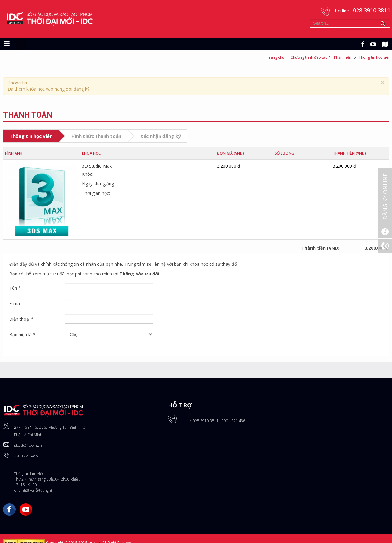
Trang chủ (276, 57)
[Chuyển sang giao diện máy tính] (20, 44)
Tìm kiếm (310, 19)
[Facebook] (385, 231)
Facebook (9, 509)
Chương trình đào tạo (309, 57)
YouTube (26, 509)
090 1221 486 (26, 456)
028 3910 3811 (206, 421)
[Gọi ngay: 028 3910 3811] (385, 246)
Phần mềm (343, 57)
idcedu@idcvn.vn (28, 445)
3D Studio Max (97, 166)
